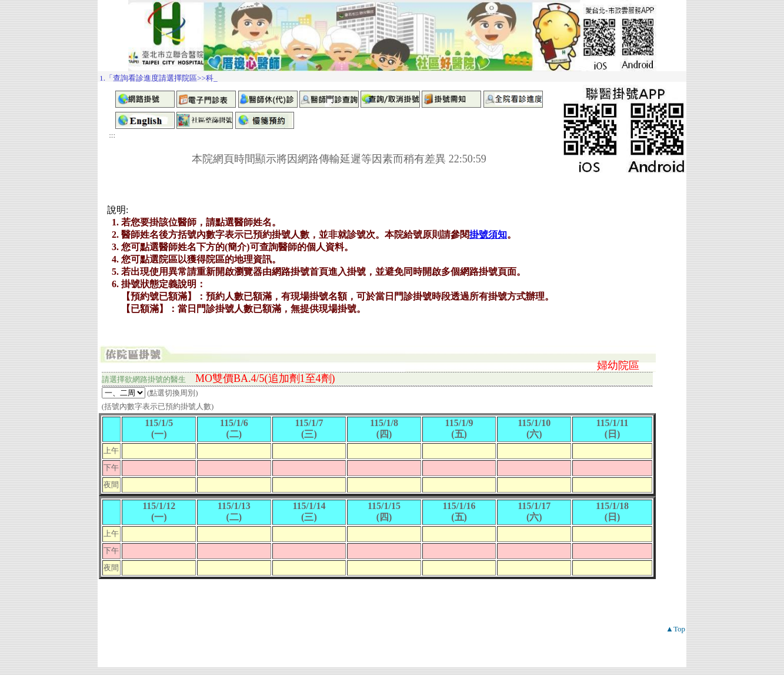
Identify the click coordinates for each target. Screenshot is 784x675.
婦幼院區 (618, 365)
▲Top (675, 629)
